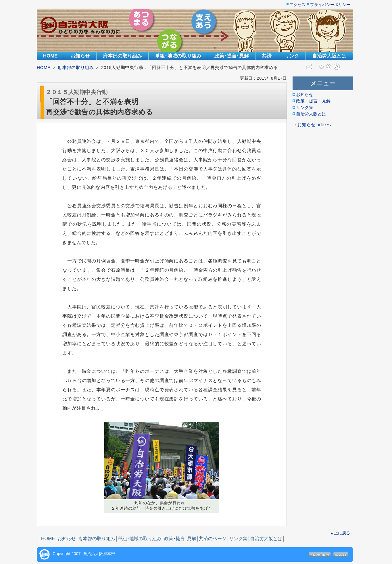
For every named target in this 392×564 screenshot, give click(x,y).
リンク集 (238, 539)
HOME (50, 56)
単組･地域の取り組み (178, 56)
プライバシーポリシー (330, 5)
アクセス (297, 5)
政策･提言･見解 (232, 56)
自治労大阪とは (329, 56)
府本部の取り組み (122, 56)
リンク (292, 56)
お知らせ (80, 56)
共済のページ (213, 539)
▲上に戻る (340, 533)
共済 (267, 56)
